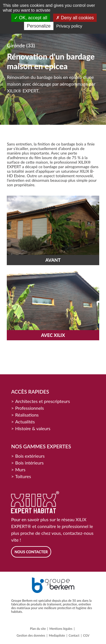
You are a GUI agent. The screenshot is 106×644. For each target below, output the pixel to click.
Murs (20, 469)
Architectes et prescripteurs (43, 401)
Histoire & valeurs (33, 428)
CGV (86, 635)
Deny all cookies (75, 18)
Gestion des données (31, 635)
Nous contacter (31, 552)
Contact (74, 635)
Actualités (25, 422)
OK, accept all (31, 18)
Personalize (39, 26)
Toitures (23, 476)
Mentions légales (61, 629)
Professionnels (30, 408)
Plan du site (38, 629)
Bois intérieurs (30, 463)
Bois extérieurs (30, 456)
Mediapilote (57, 635)
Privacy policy (69, 26)
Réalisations (27, 415)
